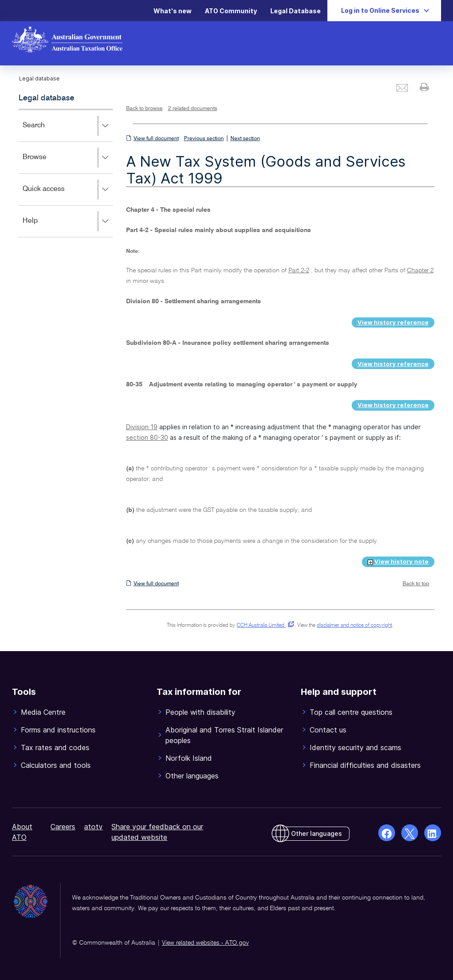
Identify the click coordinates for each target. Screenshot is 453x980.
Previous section (204, 139)
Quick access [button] (67, 190)
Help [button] (67, 221)
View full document (156, 139)
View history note (398, 561)
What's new (173, 11)
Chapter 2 (420, 271)
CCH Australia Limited (264, 625)
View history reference (393, 322)
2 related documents (193, 109)
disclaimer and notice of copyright (354, 625)
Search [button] (67, 126)
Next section (245, 139)
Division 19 (142, 427)
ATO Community (231, 11)
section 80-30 (147, 437)
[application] (66, 173)
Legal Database (296, 11)
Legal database (46, 98)
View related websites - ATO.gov (205, 943)
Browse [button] (67, 158)
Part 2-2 (299, 271)
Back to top (416, 584)
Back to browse (144, 109)
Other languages (317, 833)
